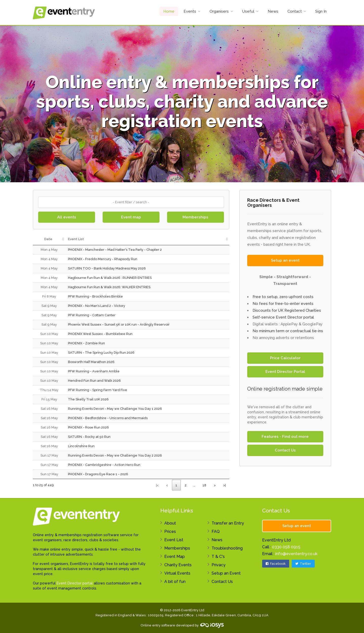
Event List (174, 540)
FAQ (216, 532)
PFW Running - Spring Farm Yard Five (98, 390)
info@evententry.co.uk (296, 554)
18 (204, 485)
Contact (295, 11)
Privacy (219, 565)
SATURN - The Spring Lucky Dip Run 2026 (101, 353)
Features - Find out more (285, 437)
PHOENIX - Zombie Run (86, 343)
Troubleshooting (227, 548)
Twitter (303, 564)
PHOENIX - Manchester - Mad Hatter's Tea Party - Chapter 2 (115, 250)
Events (190, 11)
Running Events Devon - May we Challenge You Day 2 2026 (115, 455)
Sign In (321, 11)
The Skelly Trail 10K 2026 (88, 399)
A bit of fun (175, 582)
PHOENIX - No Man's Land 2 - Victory (97, 306)
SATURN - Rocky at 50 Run (89, 437)
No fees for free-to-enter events (283, 304)
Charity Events (178, 565)
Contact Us (285, 450)
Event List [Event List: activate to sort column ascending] (76, 239)
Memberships (195, 217)
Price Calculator (285, 358)
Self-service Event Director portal (283, 317)
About (170, 523)
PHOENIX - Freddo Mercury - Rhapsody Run (103, 259)
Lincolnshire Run (81, 446)
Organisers (219, 11)
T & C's (218, 557)
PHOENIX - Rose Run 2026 (88, 427)
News (273, 11)
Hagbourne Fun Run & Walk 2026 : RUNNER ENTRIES (110, 278)
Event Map (175, 557)
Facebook (276, 564)
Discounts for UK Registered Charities (287, 310)
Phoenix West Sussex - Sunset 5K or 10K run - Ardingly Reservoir (119, 324)
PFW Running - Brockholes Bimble (95, 296)
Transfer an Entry (228, 523)
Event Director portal (75, 583)
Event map (131, 217)
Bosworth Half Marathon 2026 (91, 362)
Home (169, 11)
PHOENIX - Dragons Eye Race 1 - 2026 (98, 474)
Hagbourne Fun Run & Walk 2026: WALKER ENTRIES (109, 287)
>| (224, 485)
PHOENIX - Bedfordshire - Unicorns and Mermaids (108, 418)
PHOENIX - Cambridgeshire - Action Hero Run (104, 465)
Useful (248, 11)
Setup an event (285, 260)
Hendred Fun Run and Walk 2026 (94, 381)
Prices (170, 532)
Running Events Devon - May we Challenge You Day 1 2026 (115, 409)
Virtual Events (177, 573)
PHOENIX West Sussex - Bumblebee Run (100, 334)
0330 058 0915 (286, 547)
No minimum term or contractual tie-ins (288, 331)
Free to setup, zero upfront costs (283, 297)
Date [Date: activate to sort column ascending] (48, 239)
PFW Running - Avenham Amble (94, 371)
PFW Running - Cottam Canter (92, 315)
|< (157, 485)
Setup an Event (226, 573)
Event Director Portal (285, 372)
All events (67, 217)
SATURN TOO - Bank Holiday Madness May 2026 (107, 268)
